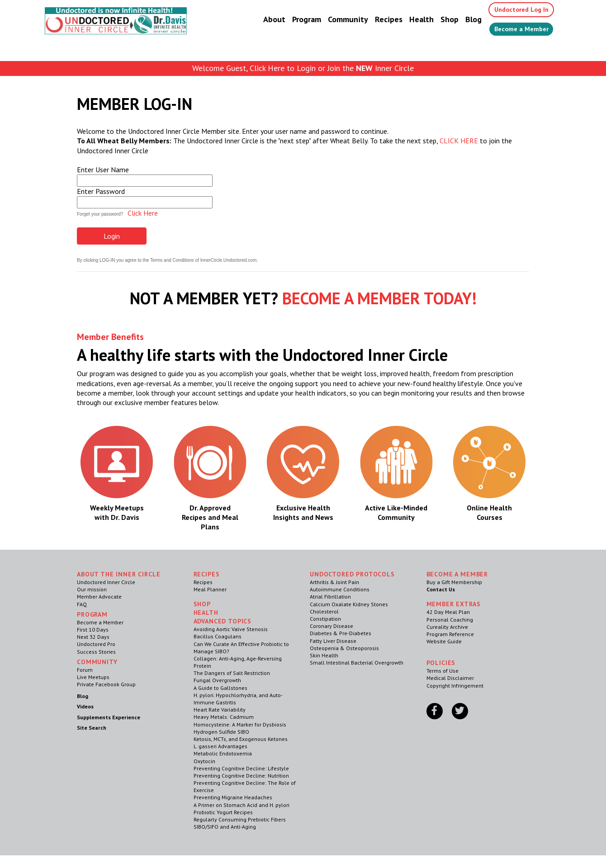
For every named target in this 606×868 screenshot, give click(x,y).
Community (337, 20)
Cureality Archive (447, 627)
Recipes (378, 20)
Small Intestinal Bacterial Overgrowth (357, 663)
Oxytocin (204, 761)
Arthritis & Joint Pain (334, 582)
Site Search (92, 728)
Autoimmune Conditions (340, 589)
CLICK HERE (459, 141)
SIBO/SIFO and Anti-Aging (225, 827)
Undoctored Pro (96, 644)
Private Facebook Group (106, 684)
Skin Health (324, 655)
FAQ (82, 604)
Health (411, 20)
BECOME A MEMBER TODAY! (379, 298)
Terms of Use (443, 671)
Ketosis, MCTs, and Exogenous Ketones (241, 739)
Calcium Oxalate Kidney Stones (349, 604)
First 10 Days (93, 630)
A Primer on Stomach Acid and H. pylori (241, 805)
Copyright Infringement (455, 686)
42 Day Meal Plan (448, 612)
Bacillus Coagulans (218, 636)
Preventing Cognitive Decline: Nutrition (241, 776)
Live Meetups (93, 677)
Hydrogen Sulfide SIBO (221, 732)
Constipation (325, 619)
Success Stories (96, 652)
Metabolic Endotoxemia (223, 753)
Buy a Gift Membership (454, 582)
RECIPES (207, 574)
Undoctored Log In (515, 10)
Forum (85, 670)
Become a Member (516, 30)
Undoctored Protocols (352, 574)
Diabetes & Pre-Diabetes (341, 633)
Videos (85, 706)
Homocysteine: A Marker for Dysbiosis (240, 724)
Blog (463, 20)
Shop (439, 20)
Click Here (143, 213)
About (263, 20)
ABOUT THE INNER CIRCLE (118, 574)
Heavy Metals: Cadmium (224, 717)
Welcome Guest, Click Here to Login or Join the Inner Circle (303, 68)
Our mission (92, 589)
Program (296, 20)
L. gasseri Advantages (220, 746)
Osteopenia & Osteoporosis (344, 648)
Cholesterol (324, 611)
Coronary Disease (331, 626)
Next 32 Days (93, 637)
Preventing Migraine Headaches (233, 797)
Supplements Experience (109, 717)
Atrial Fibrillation (330, 597)
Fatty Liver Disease (333, 641)
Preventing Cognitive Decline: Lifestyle (241, 768)
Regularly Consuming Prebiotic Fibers (240, 819)
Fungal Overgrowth (217, 680)
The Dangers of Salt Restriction (232, 673)
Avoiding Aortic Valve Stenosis (231, 629)
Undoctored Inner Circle (106, 582)
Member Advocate (99, 597)
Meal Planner (210, 589)
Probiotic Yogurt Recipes (223, 812)
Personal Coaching (450, 620)
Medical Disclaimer (450, 678)
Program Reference (450, 634)
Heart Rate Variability (220, 710)
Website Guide (444, 641)
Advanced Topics (223, 621)
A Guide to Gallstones (220, 688)
